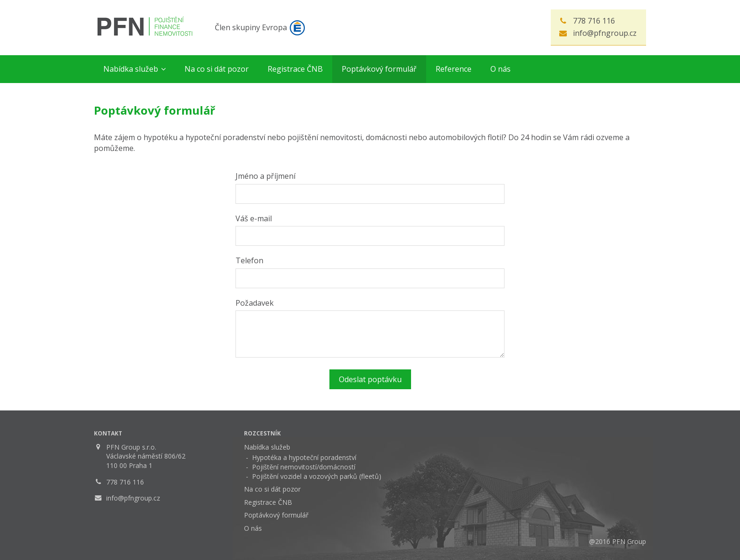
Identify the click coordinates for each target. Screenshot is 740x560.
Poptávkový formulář (276, 515)
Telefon (249, 260)
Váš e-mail (254, 218)
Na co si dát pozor (272, 489)
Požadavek (255, 303)
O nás (253, 528)
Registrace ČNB (268, 502)
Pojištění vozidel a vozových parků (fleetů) (317, 476)
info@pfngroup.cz (605, 33)
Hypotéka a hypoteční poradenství (304, 457)
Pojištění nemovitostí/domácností (304, 467)
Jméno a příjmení (265, 176)
